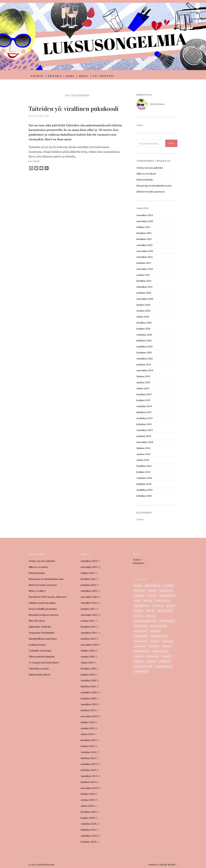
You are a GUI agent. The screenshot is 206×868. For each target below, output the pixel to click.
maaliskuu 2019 (144, 418)
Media (84, 76)
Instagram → (140, 563)
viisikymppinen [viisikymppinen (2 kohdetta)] (164, 666)
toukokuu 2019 (144, 406)
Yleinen (140, 519)
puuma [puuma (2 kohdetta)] (155, 641)
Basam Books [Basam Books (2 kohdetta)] (153, 585)
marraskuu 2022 (145, 251)
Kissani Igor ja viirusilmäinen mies (154, 186)
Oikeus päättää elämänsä (41, 657)
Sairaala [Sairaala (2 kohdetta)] (154, 646)
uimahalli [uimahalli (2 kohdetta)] (165, 661)
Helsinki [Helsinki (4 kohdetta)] (139, 596)
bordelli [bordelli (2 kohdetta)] (169, 585)
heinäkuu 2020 (144, 323)
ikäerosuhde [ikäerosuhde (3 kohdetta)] (163, 601)
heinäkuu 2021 (144, 281)
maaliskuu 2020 (144, 346)
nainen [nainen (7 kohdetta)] (151, 616)
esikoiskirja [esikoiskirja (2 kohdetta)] (166, 591)
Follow (140, 125)
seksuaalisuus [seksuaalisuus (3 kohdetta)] (160, 651)
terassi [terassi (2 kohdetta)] (166, 656)
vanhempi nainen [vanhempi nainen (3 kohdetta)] (143, 666)
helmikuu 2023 (144, 239)
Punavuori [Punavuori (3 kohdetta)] (140, 641)
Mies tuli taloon (37, 621)
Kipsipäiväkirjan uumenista (43, 639)
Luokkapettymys (37, 645)
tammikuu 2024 (145, 215)
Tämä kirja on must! (39, 669)
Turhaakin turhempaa (40, 651)
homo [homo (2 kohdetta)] (152, 596)
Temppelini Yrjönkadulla (41, 633)
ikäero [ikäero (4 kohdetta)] (148, 601)
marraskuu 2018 (145, 442)
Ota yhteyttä (103, 76)
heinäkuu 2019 (144, 394)
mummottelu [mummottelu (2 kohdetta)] (165, 611)
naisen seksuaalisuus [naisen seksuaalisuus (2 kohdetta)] (145, 621)
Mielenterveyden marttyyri (150, 192)
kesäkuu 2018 (143, 472)
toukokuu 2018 (144, 478)
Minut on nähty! (37, 591)
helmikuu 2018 (144, 496)
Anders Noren (167, 865)
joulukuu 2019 (144, 364)
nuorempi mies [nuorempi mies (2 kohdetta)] (158, 626)
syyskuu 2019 (143, 382)
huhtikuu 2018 (144, 484)
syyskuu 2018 (143, 454)
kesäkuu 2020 (143, 329)
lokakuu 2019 (143, 376)
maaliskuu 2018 (144, 490)
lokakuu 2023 (143, 227)
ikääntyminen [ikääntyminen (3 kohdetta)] (142, 606)
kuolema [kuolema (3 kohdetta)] (158, 606)
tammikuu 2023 (145, 245)
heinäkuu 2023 (144, 233)
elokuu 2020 (143, 317)
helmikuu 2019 (144, 424)
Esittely (55, 76)
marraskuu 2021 (145, 269)
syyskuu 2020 (143, 311)
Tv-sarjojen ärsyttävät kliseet (44, 663)
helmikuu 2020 (144, 352)
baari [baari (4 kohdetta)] (138, 585)
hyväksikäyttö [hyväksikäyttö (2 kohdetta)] (167, 596)
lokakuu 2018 (143, 448)
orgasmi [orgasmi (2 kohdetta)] (155, 631)
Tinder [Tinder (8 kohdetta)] (139, 661)
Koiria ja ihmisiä (144, 180)
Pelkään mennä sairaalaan (42, 603)
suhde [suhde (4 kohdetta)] (138, 656)
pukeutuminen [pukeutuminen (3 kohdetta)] (159, 636)
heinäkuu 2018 (144, 466)
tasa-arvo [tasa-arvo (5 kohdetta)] (152, 656)
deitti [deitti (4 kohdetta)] (152, 591)
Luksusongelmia (45, 865)
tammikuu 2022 (145, 257)
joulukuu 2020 (144, 293)
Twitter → (138, 560)
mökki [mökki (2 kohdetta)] (138, 616)
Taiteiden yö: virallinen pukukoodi (76, 109)
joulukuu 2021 (144, 263)
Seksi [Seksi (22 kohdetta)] (167, 646)
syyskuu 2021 (143, 275)
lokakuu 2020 (143, 305)
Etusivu (37, 76)
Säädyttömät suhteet (40, 675)
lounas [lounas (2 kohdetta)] (139, 611)
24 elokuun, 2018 (39, 116)
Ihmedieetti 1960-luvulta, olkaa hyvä (48, 597)
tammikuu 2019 (145, 430)
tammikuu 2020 (145, 358)
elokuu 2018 (143, 460)
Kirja (70, 76)
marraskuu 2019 (145, 370)
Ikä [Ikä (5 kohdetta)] (137, 601)
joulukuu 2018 (144, 436)
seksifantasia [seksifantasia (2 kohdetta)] (142, 651)
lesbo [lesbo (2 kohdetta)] (171, 606)
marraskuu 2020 (145, 299)
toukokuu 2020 (144, 335)
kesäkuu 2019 (143, 400)
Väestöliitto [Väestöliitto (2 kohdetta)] (141, 671)
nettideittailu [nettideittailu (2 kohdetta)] (167, 621)
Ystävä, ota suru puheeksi (150, 168)
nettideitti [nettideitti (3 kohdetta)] (140, 626)
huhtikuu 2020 (144, 340)
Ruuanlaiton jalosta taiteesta (44, 615)
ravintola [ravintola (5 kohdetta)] (140, 646)
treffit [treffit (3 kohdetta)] (151, 661)
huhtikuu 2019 (144, 412)
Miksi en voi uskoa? (146, 174)
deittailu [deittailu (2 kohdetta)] (139, 591)
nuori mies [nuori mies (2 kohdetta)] (140, 631)
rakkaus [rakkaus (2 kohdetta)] (168, 641)
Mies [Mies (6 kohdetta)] (150, 611)
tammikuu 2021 (145, 287)
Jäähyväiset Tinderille (40, 627)
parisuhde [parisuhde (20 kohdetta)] (141, 636)
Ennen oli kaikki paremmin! (43, 609)
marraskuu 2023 (145, 221)
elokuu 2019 (143, 388)
